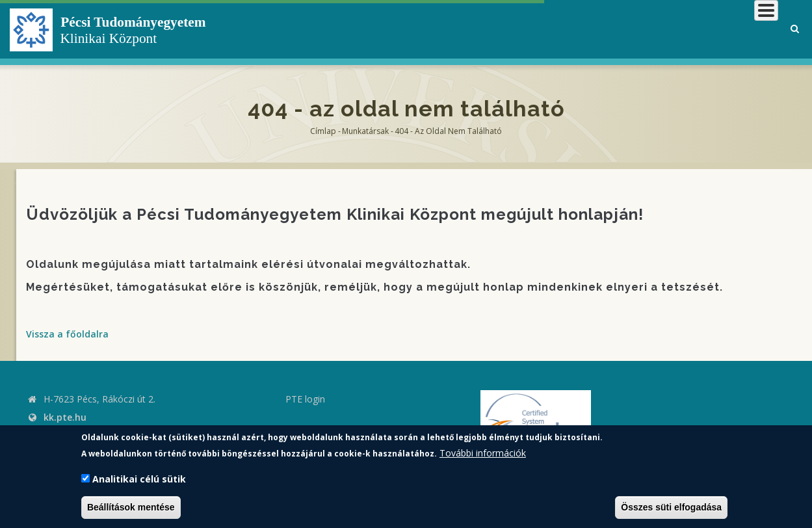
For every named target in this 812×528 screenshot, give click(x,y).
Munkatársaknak (725, 29)
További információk (483, 453)
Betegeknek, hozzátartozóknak (582, 29)
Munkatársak (365, 131)
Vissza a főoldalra (67, 334)
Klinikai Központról (431, 29)
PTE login (305, 399)
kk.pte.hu (65, 417)
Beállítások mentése (131, 507)
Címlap (323, 131)
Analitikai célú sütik (139, 479)
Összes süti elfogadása (671, 507)
